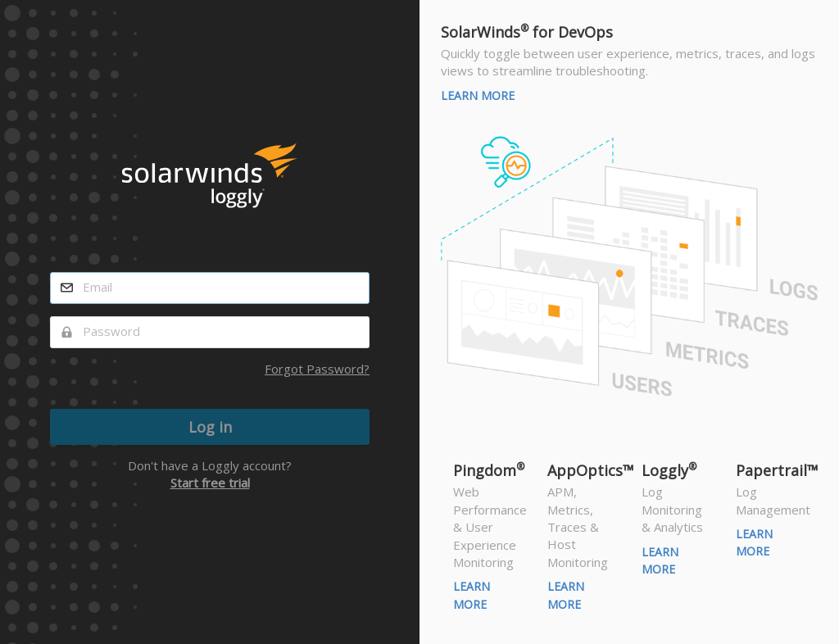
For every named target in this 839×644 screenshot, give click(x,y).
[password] (210, 332)
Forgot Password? (317, 369)
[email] (210, 288)
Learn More (478, 95)
